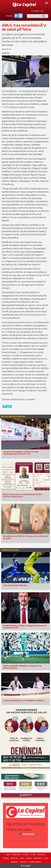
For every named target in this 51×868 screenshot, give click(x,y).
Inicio (9, 855)
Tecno (46, 858)
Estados (26, 855)
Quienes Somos (35, 862)
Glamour (14, 862)
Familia (29, 858)
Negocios (41, 855)
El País (33, 855)
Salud (22, 858)
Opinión (6, 858)
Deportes (14, 858)
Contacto (24, 862)
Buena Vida (38, 858)
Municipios (17, 855)
